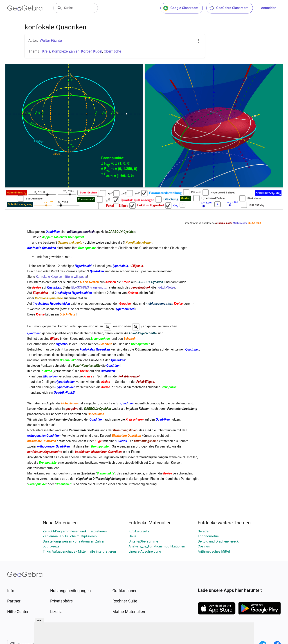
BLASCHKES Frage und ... (89, 287)
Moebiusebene (240, 223)
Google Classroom (181, 8)
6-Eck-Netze (167, 287)
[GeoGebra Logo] (25, 8)
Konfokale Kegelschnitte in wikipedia (61, 277)
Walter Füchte (51, 41)
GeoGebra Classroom (229, 8)
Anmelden (269, 8)
